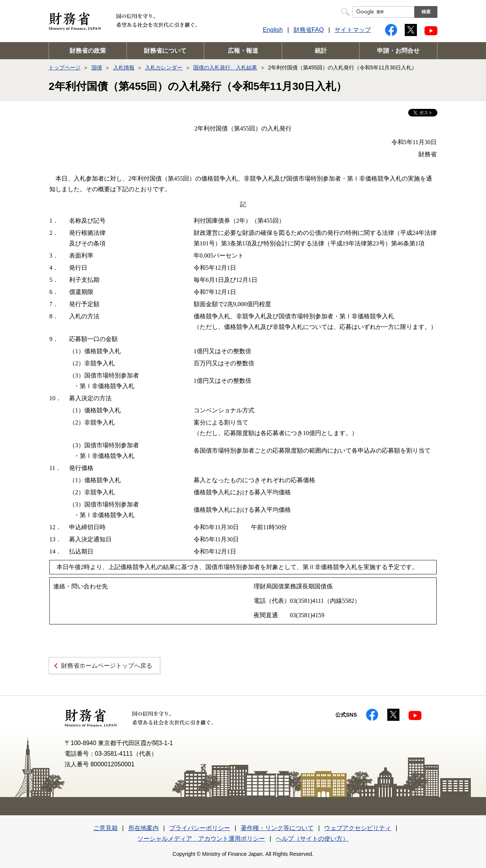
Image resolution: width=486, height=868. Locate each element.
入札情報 (124, 68)
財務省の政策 (88, 51)
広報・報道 (243, 51)
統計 (321, 51)
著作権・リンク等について (277, 828)
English (273, 30)
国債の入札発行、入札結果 (225, 68)
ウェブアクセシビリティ (358, 828)
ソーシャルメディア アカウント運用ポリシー (201, 839)
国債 (97, 68)
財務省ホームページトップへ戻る (107, 666)
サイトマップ (353, 30)
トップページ (65, 68)
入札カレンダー (164, 68)
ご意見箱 (106, 828)
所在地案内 (144, 828)
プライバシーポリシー (200, 828)
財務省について (165, 51)
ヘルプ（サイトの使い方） (312, 839)
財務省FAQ (309, 30)
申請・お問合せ (398, 51)
